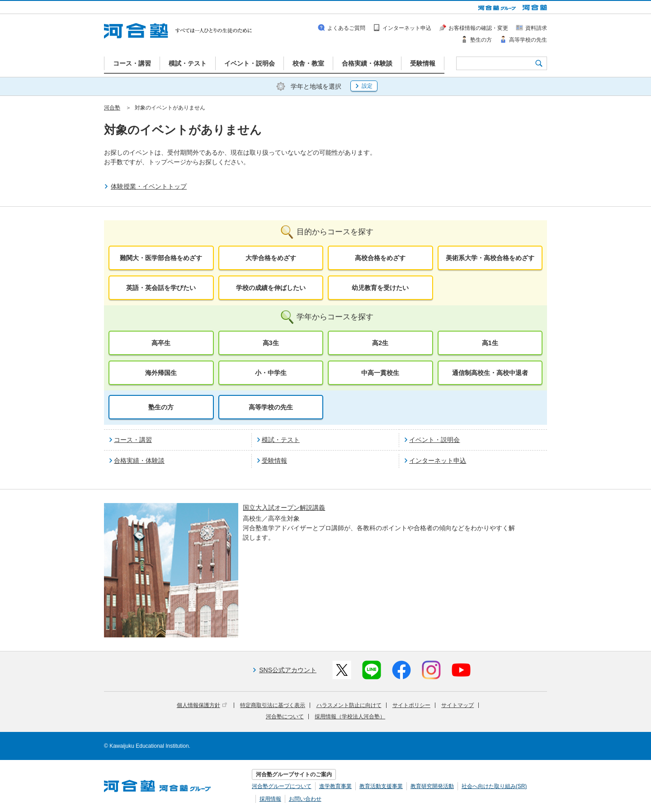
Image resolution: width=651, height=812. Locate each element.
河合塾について (285, 717)
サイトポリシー (411, 705)
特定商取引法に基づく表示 (273, 705)
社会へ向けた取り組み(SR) (494, 786)
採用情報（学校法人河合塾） (350, 717)
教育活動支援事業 (381, 786)
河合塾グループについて (282, 786)
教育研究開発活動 (432, 786)
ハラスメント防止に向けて (349, 705)
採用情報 (270, 799)
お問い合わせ (305, 799)
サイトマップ (458, 705)
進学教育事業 (335, 786)
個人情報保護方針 (202, 705)
